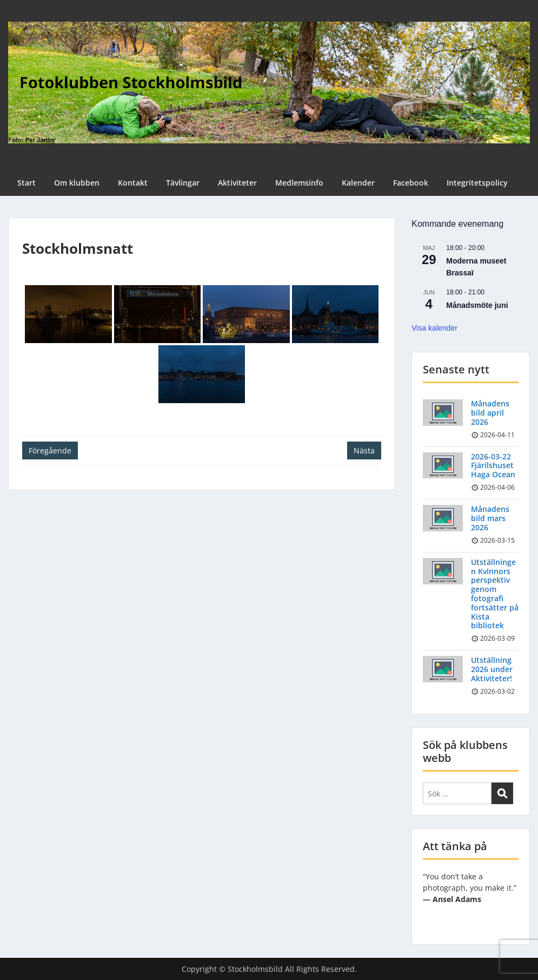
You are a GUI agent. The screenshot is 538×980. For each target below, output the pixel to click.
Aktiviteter (237, 183)
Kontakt (133, 183)
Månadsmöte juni (477, 305)
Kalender (358, 183)
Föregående (50, 450)
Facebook (411, 183)
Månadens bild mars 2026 (490, 518)
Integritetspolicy (477, 183)
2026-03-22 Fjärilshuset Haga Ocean (493, 466)
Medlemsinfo (299, 183)
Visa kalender (434, 328)
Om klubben (77, 183)
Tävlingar (183, 183)
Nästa (364, 450)
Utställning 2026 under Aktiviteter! (492, 669)
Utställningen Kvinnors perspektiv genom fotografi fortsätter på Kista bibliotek (495, 594)
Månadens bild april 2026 (490, 413)
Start (26, 183)
